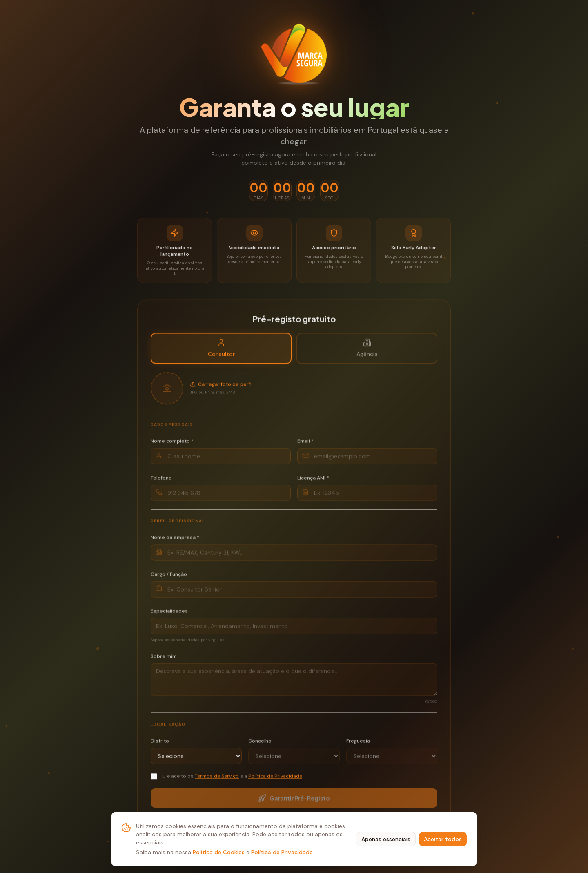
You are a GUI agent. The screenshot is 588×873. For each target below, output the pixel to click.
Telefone (161, 481)
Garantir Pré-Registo (294, 802)
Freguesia (358, 744)
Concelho (260, 744)
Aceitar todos (443, 839)
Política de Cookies (219, 852)
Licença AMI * (313, 481)
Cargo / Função (169, 578)
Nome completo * (172, 444)
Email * (305, 444)
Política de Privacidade (282, 852)
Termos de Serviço (217, 779)
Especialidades (169, 614)
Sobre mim (164, 660)
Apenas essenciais (386, 839)
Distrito (160, 744)
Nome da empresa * (175, 541)
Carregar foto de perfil (221, 388)
